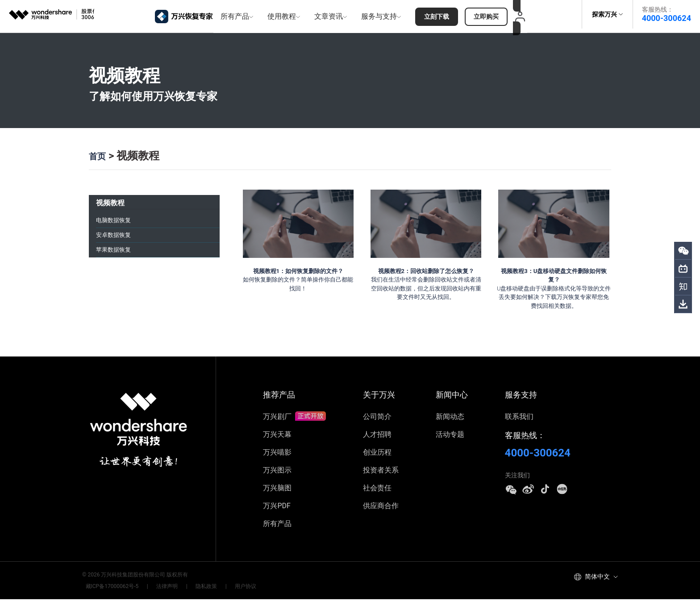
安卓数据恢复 (117, 235)
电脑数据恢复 (117, 217)
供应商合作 (381, 512)
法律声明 (157, 592)
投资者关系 (381, 476)
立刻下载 (436, 14)
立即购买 (486, 14)
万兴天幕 (277, 440)
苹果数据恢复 (117, 254)
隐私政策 (189, 592)
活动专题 (450, 440)
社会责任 (377, 494)
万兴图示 (277, 476)
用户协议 (222, 592)
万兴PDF (277, 512)
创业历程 (377, 458)
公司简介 (377, 422)
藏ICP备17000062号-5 (109, 592)
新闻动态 (450, 422)
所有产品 (277, 529)
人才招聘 (377, 440)
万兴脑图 (277, 494)
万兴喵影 (277, 458)
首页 (100, 151)
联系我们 (519, 422)
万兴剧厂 (294, 422)
